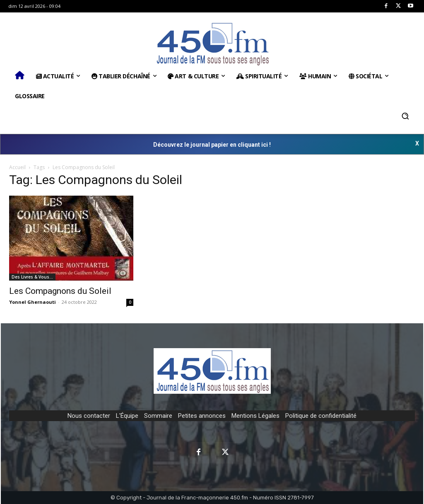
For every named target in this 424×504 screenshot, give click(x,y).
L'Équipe (127, 416)
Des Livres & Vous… (32, 277)
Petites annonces (202, 416)
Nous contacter (89, 416)
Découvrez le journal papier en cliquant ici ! (212, 145)
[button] (405, 116)
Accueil (17, 167)
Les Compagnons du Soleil (60, 291)
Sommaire (158, 416)
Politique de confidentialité (321, 416)
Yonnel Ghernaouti (33, 302)
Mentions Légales (255, 416)
